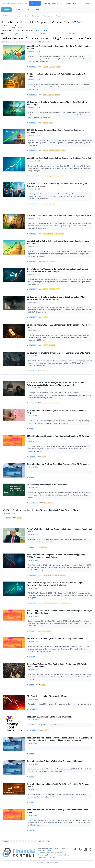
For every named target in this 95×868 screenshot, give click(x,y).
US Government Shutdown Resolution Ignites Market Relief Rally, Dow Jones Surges (57, 103)
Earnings (44, 457)
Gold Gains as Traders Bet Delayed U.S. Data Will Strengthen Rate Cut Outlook (57, 75)
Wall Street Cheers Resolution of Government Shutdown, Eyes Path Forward (59, 216)
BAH (79, 22)
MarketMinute (33, 67)
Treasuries (59, 16)
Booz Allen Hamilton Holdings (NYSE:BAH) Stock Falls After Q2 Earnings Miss (58, 787)
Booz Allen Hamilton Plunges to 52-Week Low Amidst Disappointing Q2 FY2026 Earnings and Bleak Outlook (58, 557)
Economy (45, 67)
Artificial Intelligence (48, 176)
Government (52, 67)
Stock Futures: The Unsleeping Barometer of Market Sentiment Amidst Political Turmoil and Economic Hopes (57, 271)
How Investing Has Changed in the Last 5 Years (48, 485)
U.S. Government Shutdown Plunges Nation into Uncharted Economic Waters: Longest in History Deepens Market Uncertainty (57, 384)
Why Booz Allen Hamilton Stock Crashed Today (48, 697)
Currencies (36, 16)
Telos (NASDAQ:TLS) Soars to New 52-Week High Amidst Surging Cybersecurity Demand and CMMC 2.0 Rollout (55, 585)
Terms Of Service (51, 859)
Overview (18, 16)
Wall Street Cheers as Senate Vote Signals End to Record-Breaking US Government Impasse (57, 185)
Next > (49, 42)
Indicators (86, 3)
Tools (37, 10)
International (48, 16)
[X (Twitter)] (75, 854)
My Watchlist (69, 3)
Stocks (17, 10)
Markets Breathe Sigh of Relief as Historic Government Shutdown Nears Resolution (58, 243)
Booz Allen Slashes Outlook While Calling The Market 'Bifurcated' (56, 762)
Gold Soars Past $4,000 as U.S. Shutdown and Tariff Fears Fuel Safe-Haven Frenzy (59, 327)
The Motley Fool (33, 503)
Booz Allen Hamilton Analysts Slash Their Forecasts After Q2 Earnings (58, 465)
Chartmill (32, 429)
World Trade (52, 346)
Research (71, 34)
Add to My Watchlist (45, 30)
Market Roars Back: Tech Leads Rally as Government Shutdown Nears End (59, 158)
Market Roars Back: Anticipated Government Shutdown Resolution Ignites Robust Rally (59, 47)
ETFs (27, 10)
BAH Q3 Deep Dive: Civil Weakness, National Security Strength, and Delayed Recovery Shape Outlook (59, 613)
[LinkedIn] (85, 854)
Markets (6, 10)
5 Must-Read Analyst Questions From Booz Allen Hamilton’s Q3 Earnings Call (58, 438)
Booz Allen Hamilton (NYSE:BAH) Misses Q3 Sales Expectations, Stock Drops (57, 812)
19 (40, 42)
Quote (17, 34)
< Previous (5, 42)
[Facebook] (80, 854)
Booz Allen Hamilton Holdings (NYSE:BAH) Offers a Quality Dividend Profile (56, 412)
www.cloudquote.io (44, 852)
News (27, 16)
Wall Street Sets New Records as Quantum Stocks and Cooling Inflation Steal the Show (41, 511)
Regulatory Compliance (55, 151)
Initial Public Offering (65, 604)
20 (44, 42)
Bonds (45, 95)
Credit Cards (51, 95)
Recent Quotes (51, 3)
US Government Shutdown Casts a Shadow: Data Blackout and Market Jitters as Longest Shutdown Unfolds (57, 299)
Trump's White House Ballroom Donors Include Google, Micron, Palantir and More (59, 531)
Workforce (52, 204)
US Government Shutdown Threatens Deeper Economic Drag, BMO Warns (58, 353)
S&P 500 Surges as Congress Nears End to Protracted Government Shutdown (55, 131)
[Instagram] (91, 854)
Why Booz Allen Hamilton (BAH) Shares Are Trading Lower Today (55, 640)
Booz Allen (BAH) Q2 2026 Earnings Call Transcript (50, 718)
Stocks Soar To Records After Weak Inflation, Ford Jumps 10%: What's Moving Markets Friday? (57, 666)
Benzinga (32, 478)
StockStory (32, 457)
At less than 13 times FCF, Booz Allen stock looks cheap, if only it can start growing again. (60, 705)
